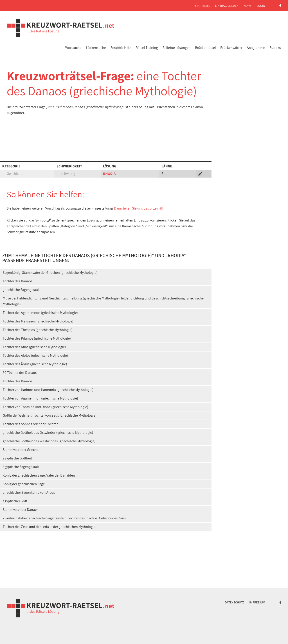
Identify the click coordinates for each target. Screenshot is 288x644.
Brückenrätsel (205, 48)
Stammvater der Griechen (22, 450)
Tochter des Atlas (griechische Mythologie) (34, 347)
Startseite (202, 6)
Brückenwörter (231, 48)
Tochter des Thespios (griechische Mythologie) (38, 330)
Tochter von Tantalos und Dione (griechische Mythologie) (45, 407)
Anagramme (256, 48)
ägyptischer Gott (15, 501)
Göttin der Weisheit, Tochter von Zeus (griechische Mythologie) (50, 415)
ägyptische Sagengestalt (21, 467)
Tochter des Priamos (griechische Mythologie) (37, 338)
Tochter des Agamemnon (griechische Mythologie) (40, 313)
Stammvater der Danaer (20, 510)
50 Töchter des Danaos (20, 373)
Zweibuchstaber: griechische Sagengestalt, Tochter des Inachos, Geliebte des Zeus (64, 518)
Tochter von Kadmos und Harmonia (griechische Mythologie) (48, 390)
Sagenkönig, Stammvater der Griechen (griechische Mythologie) (50, 273)
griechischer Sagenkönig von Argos (29, 492)
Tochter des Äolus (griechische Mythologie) (35, 364)
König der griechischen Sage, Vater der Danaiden (39, 475)
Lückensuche (96, 48)
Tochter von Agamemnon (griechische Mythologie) (40, 398)
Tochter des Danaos (18, 281)
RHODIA (109, 174)
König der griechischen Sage (24, 484)
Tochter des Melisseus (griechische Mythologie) (38, 321)
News (247, 6)
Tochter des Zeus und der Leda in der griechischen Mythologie (49, 527)
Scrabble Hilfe (121, 48)
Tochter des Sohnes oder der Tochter (30, 424)
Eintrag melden (227, 6)
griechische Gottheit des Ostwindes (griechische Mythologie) (48, 433)
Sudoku (275, 48)
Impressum (257, 602)
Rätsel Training (147, 48)
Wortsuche (73, 48)
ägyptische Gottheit (17, 458)
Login (261, 6)
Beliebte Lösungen (177, 48)
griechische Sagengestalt (21, 290)
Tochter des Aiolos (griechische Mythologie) (35, 355)
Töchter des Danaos (18, 381)
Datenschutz (234, 602)
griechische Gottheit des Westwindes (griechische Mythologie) (49, 441)
